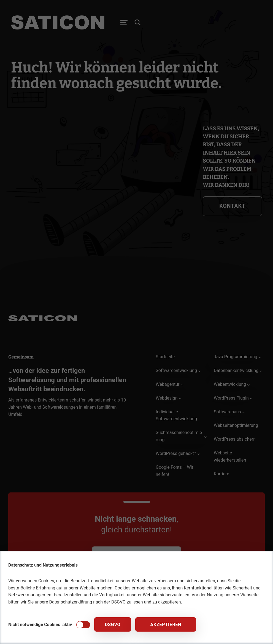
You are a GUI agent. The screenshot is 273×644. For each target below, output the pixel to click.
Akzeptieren (166, 625)
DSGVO (113, 625)
